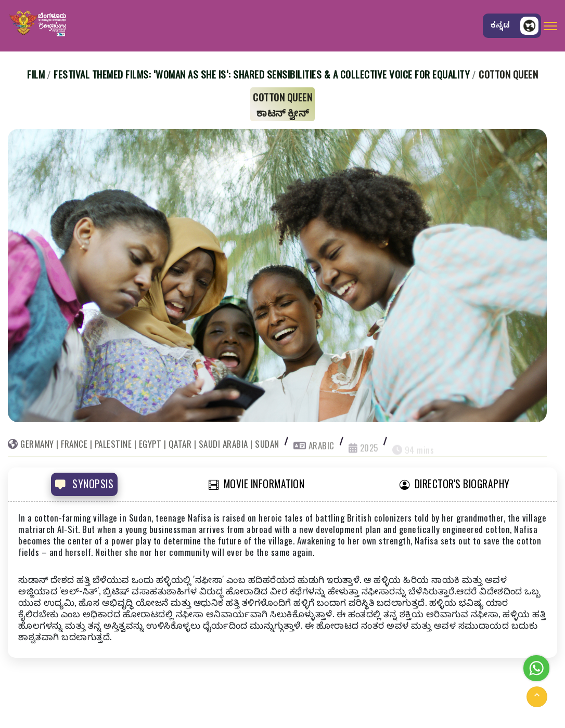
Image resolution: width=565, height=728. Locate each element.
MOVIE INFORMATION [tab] (256, 484)
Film (36, 74)
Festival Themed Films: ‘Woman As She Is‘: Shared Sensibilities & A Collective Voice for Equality (262, 74)
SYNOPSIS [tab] (84, 484)
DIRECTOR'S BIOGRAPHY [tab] (455, 484)
